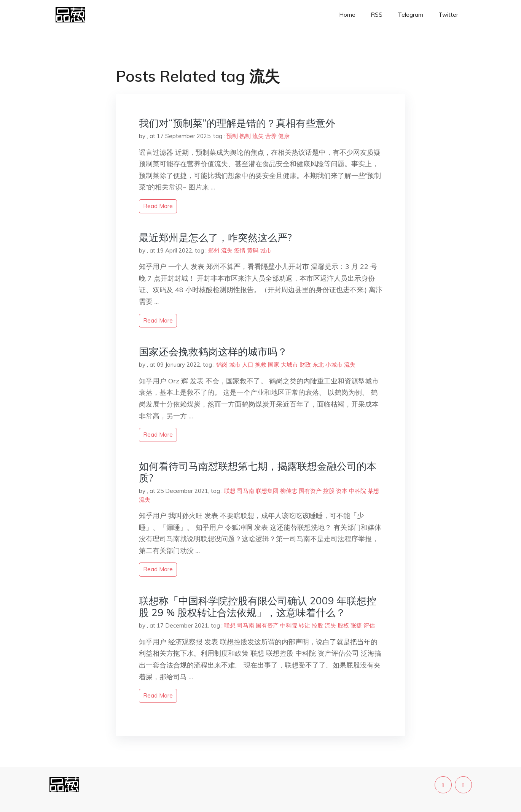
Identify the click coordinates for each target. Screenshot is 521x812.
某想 (373, 491)
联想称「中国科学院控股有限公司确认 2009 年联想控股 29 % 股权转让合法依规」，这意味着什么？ (258, 607)
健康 (284, 136)
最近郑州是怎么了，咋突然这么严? (215, 238)
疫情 (240, 250)
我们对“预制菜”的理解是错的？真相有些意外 (237, 123)
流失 (258, 136)
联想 (230, 491)
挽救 (261, 365)
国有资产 (310, 491)
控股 (329, 491)
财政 (305, 365)
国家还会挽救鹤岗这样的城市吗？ (213, 352)
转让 (304, 625)
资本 (342, 491)
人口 (248, 365)
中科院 (358, 491)
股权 (343, 625)
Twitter (448, 15)
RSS (377, 15)
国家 (274, 365)
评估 (369, 625)
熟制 (245, 136)
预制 (232, 136)
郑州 (214, 250)
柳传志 (289, 491)
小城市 (334, 365)
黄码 (253, 250)
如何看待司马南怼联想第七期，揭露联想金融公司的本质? (258, 472)
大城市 (289, 365)
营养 (271, 136)
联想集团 (267, 491)
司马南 (246, 491)
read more (158, 206)
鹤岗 (222, 365)
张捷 (356, 625)
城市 (266, 250)
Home (347, 15)
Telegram (410, 15)
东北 (318, 365)
